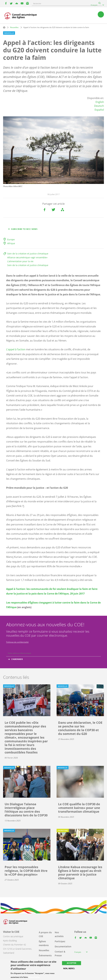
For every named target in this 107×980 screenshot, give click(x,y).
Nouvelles (14, 27)
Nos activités (59, 934)
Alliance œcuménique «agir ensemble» (27, 257)
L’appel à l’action (16, 349)
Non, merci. (69, 969)
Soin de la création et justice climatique (28, 254)
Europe (11, 239)
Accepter (72, 963)
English (100, 102)
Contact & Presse (60, 954)
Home (4, 27)
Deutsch (99, 106)
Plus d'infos (34, 977)
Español (99, 110)
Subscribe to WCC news (24, 229)
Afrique (11, 243)
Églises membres (44, 943)
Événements (45, 955)
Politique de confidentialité (17, 642)
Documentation (63, 946)
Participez (60, 941)
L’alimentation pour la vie (20, 261)
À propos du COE (45, 934)
